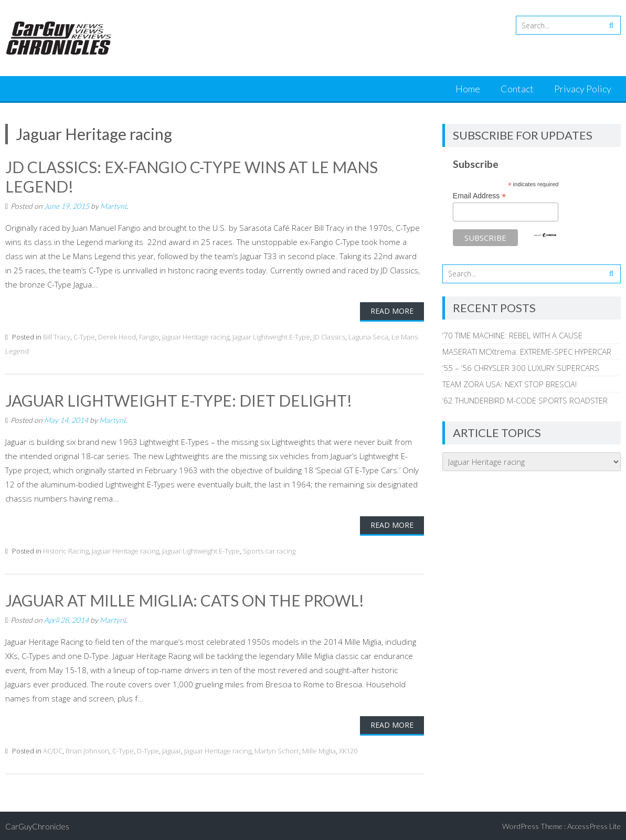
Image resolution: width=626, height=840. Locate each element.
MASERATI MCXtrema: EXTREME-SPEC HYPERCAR (527, 352)
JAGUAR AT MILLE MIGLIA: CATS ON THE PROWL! (185, 599)
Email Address (480, 196)
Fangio (149, 336)
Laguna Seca (368, 336)
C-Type (84, 336)
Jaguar (172, 749)
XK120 (348, 749)
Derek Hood (117, 336)
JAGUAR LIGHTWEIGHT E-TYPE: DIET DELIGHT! (179, 399)
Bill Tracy (57, 336)
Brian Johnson (87, 749)
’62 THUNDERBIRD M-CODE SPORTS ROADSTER (525, 400)
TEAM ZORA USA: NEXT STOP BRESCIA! (510, 384)
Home (468, 89)
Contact (517, 89)
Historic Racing (66, 549)
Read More (392, 310)
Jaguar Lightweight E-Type (271, 336)
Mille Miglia (319, 749)
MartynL (114, 205)
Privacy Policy (583, 89)
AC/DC (53, 749)
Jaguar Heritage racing (196, 336)
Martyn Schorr (277, 749)
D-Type (148, 749)
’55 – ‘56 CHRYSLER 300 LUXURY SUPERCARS (521, 368)
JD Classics (329, 336)
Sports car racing (269, 549)
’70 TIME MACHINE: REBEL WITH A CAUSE (512, 335)
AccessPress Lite (594, 825)
